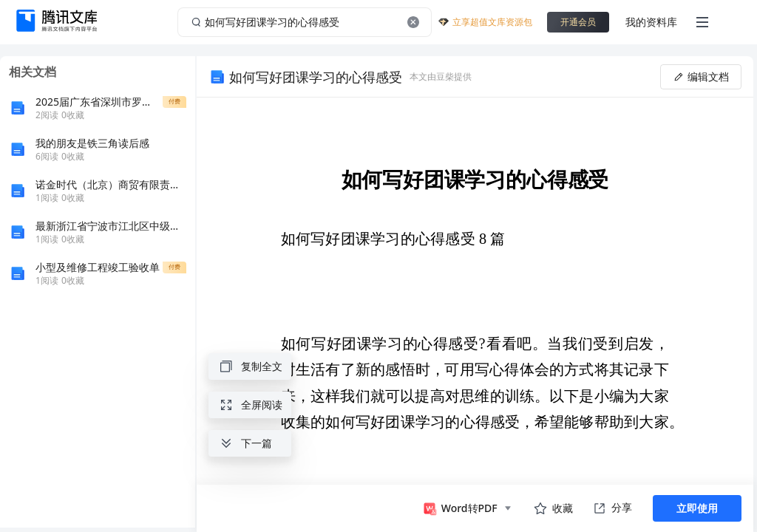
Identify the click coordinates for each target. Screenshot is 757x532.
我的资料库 (651, 22)
